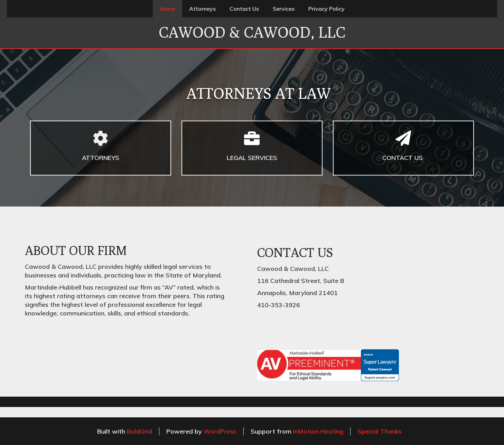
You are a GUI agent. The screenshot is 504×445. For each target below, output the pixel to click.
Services (284, 9)
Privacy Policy (326, 9)
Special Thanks (380, 431)
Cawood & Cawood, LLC (252, 32)
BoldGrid (139, 431)
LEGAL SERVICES (252, 158)
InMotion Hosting (318, 431)
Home (167, 9)
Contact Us (244, 9)
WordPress (220, 431)
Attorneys (202, 9)
